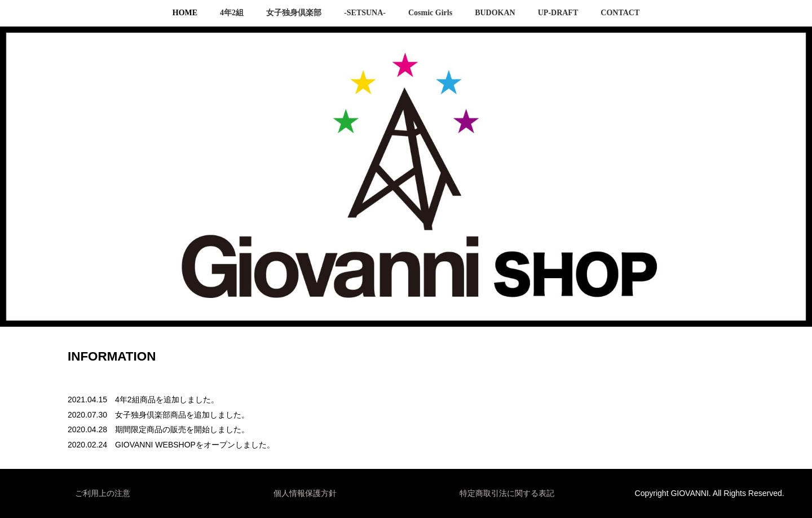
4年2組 (232, 13)
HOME (185, 13)
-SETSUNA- (365, 13)
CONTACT (620, 13)
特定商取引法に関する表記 (507, 493)
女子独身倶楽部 (294, 13)
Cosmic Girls (430, 13)
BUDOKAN (495, 13)
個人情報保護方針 (305, 493)
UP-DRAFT (558, 13)
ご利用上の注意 (103, 493)
